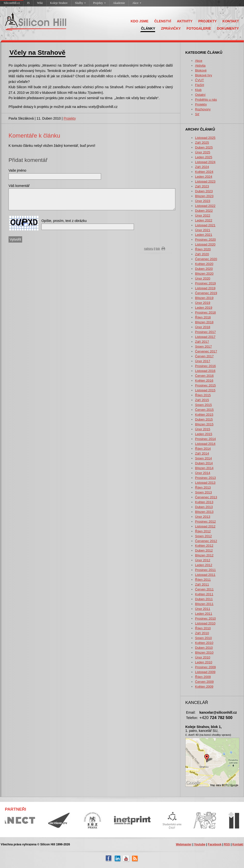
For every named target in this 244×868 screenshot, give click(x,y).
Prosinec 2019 (205, 283)
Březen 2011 (204, 604)
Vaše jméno (17, 170)
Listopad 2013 (205, 483)
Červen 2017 (204, 356)
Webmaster (184, 844)
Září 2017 (202, 342)
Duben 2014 (204, 463)
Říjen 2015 (203, 395)
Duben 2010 (204, 648)
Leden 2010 (204, 662)
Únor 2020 (203, 278)
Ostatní (200, 95)
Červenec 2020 (206, 259)
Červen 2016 (204, 376)
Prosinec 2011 (205, 570)
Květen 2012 (204, 546)
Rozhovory (203, 109)
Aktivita (200, 66)
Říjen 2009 (203, 677)
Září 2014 (202, 453)
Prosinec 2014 (205, 439)
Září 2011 (202, 584)
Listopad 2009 (205, 672)
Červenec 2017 (206, 351)
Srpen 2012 (203, 536)
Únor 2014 (203, 473)
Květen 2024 (204, 172)
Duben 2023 (204, 191)
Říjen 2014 (203, 449)
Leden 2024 (204, 177)
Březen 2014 (204, 468)
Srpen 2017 (203, 346)
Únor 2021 (203, 230)
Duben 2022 (204, 211)
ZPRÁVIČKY (171, 28)
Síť (197, 114)
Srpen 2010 (203, 638)
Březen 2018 (204, 322)
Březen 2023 (204, 196)
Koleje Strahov (59, 3)
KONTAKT (231, 21)
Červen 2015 (204, 410)
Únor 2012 (203, 560)
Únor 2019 (203, 303)
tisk (158, 249)
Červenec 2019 (206, 293)
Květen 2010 (204, 643)
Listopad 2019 (205, 288)
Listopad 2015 (205, 390)
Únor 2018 (203, 327)
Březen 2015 (204, 424)
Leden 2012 (204, 565)
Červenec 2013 (206, 497)
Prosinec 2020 (205, 240)
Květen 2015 (204, 415)
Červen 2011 (204, 589)
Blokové (201, 70)
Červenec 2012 (206, 541)
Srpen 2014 (203, 458)
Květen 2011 (204, 594)
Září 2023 (202, 186)
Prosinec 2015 (205, 385)
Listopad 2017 (205, 337)
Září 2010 (202, 633)
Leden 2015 (204, 434)
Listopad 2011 (205, 575)
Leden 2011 (204, 614)
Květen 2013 (204, 502)
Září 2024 (202, 167)
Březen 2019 (204, 298)
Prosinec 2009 (205, 667)
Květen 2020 (204, 264)
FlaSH (200, 85)
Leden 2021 (204, 235)
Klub (198, 90)
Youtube (200, 844)
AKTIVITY (185, 21)
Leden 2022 (204, 220)
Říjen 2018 (203, 317)
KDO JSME (139, 21)
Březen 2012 (204, 555)
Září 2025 (202, 143)
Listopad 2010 (205, 623)
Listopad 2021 (205, 225)
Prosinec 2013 (205, 478)
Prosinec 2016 (205, 366)
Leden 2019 (204, 308)
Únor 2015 (203, 429)
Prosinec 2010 (205, 618)
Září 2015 (202, 400)
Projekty (99, 3)
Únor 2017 (203, 361)
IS (28, 3)
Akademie (119, 3)
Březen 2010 (204, 653)
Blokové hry (204, 75)
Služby (80, 3)
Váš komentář (19, 186)
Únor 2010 (203, 657)
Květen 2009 (204, 687)
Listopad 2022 (205, 206)
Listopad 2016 (205, 371)
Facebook (215, 844)
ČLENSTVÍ (163, 21)
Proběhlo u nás (206, 100)
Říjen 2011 (203, 580)
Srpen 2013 (203, 492)
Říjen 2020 (203, 249)
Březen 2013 (204, 512)
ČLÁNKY (148, 28)
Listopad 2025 (205, 138)
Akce (137, 3)
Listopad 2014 (205, 444)
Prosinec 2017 (205, 332)
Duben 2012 (204, 550)
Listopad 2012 (205, 526)
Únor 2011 (203, 609)
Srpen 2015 (203, 405)
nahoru (149, 249)
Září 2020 (202, 254)
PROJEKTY (207, 21)
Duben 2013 (204, 507)
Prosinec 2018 (205, 312)
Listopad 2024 (205, 162)
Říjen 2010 (203, 628)
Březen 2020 (204, 274)
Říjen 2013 (203, 487)
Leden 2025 (204, 157)
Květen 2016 (204, 381)
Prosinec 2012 (205, 522)
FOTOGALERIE (199, 28)
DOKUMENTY (228, 28)
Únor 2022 (203, 215)
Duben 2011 (204, 599)
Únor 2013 (203, 517)
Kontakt (238, 844)
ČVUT (199, 80)
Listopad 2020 (205, 244)
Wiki (40, 3)
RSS (227, 844)
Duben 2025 (204, 147)
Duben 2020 (204, 269)
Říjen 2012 (203, 531)
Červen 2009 (204, 682)
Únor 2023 (203, 201)
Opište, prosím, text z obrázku (64, 221)
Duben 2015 (204, 419)
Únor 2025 (203, 152)
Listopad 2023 (205, 181)
